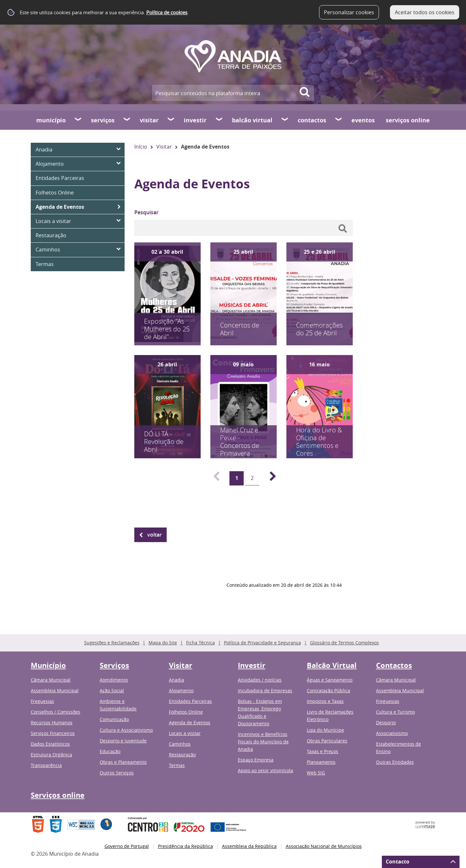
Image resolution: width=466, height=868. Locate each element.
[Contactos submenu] (339, 120)
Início (141, 147)
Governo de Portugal (127, 846)
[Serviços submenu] (127, 120)
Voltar (155, 535)
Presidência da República (185, 846)
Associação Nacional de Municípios (324, 846)
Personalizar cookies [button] (349, 12)
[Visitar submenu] (171, 120)
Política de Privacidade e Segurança (262, 643)
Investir (195, 120)
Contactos (312, 120)
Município (51, 120)
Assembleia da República (249, 846)
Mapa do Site (163, 643)
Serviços (103, 120)
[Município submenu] (78, 120)
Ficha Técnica (200, 643)
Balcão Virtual (252, 120)
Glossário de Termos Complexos (344, 643)
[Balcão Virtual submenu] (285, 120)
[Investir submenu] (219, 120)
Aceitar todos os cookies (425, 12)
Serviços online (408, 120)
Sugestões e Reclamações (112, 643)
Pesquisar (146, 212)
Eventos (363, 120)
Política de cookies (167, 12)
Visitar (149, 120)
